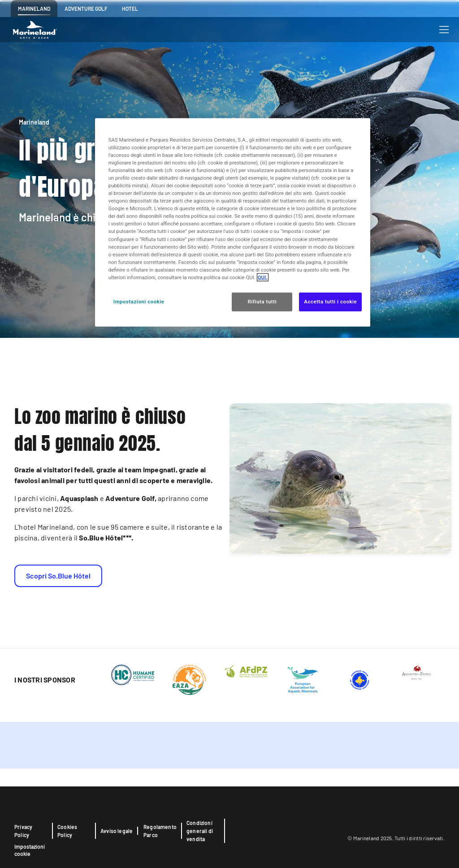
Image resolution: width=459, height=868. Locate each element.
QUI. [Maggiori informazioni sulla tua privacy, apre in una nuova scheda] (263, 277)
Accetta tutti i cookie (330, 302)
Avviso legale (117, 831)
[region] (233, 222)
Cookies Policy (67, 831)
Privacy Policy (23, 831)
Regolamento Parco (160, 831)
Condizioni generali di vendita (200, 831)
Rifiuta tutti (262, 302)
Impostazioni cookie (30, 850)
